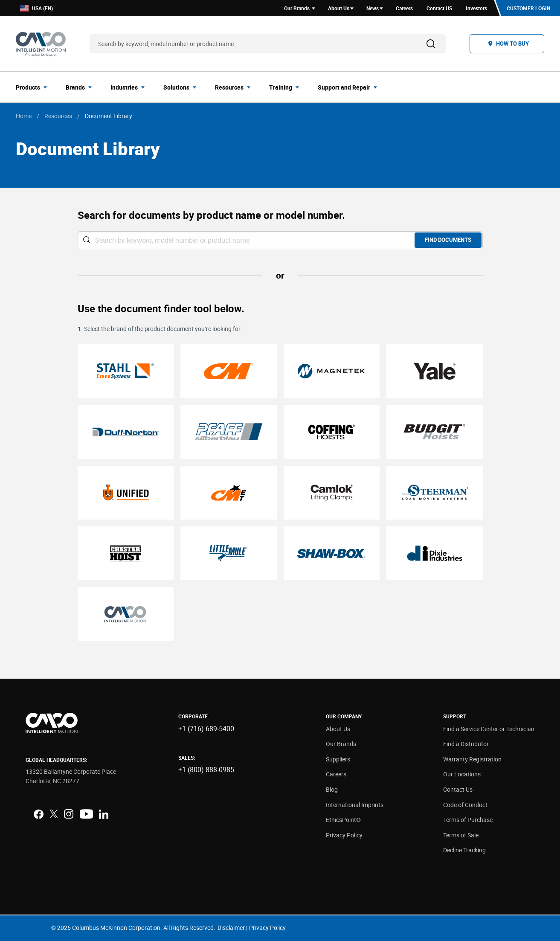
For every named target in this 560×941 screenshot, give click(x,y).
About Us (338, 729)
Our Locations (462, 774)
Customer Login (528, 8)
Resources (58, 116)
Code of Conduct (465, 805)
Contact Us (458, 789)
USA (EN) (36, 8)
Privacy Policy (344, 835)
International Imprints (355, 805)
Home (24, 116)
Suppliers (338, 759)
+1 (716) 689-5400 (206, 729)
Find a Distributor (466, 744)
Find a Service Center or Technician (489, 729)
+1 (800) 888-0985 (206, 770)
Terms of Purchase (468, 820)
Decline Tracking (464, 850)
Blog (332, 789)
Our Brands (341, 744)
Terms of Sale (461, 835)
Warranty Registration (472, 759)
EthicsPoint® (343, 820)
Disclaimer (231, 928)
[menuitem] (34, 87)
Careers (336, 774)
